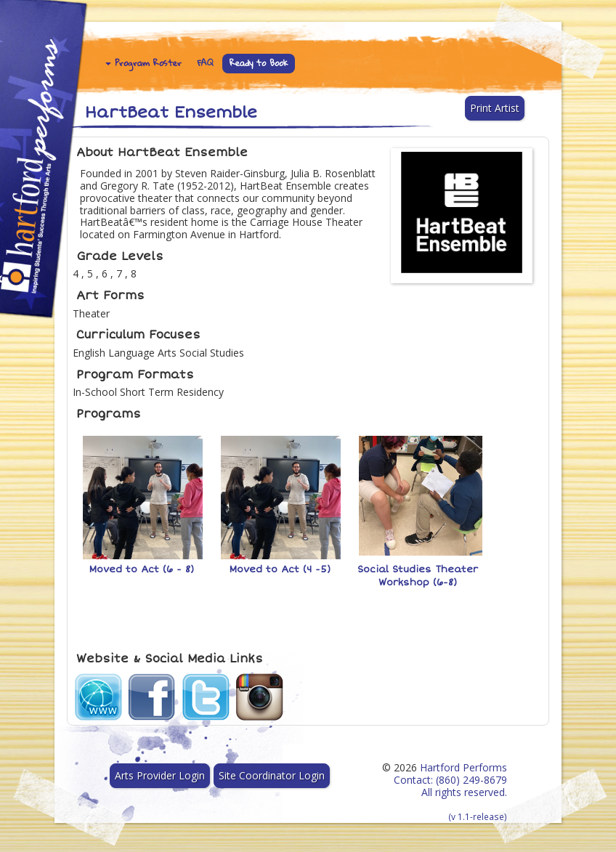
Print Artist (495, 108)
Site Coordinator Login (272, 775)
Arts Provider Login (160, 775)
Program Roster (143, 63)
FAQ (206, 63)
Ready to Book (259, 63)
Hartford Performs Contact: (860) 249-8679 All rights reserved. (450, 791)
